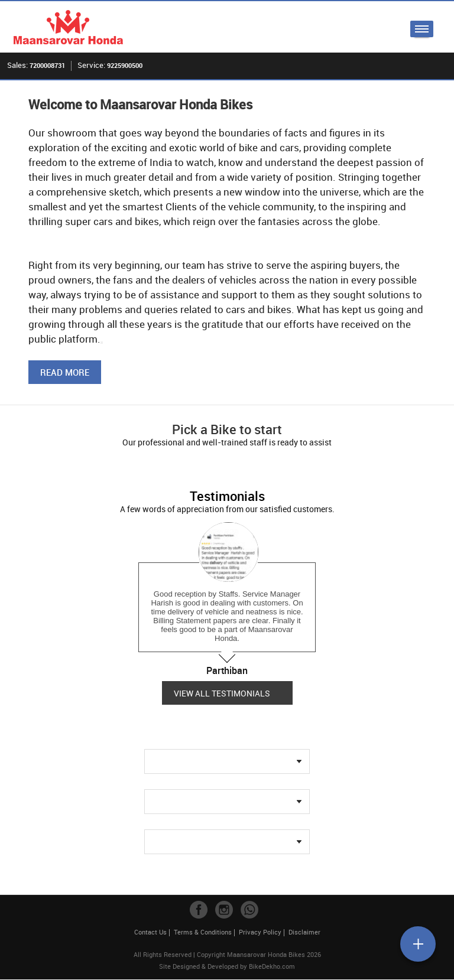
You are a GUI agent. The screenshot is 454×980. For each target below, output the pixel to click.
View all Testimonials (222, 693)
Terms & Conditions (203, 932)
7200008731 (47, 65)
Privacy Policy (260, 932)
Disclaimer (304, 932)
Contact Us (150, 932)
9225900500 (125, 65)
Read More (65, 373)
